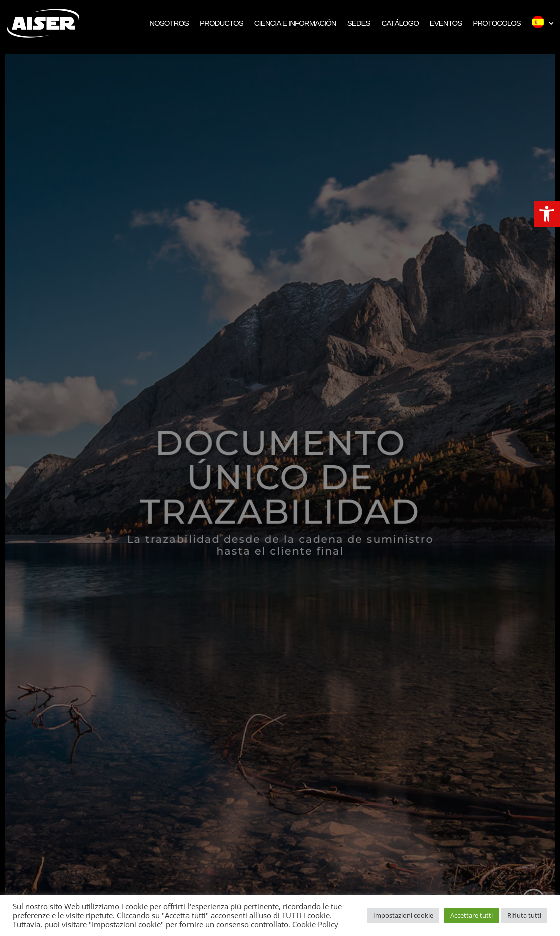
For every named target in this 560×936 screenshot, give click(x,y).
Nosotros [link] (169, 23)
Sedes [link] (359, 23)
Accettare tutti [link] (472, 915)
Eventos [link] (446, 23)
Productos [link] (221, 23)
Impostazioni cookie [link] (403, 915)
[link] (547, 214)
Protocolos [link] (497, 23)
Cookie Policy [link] (315, 924)
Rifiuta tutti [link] (524, 915)
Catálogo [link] (400, 23)
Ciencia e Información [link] (295, 23)
